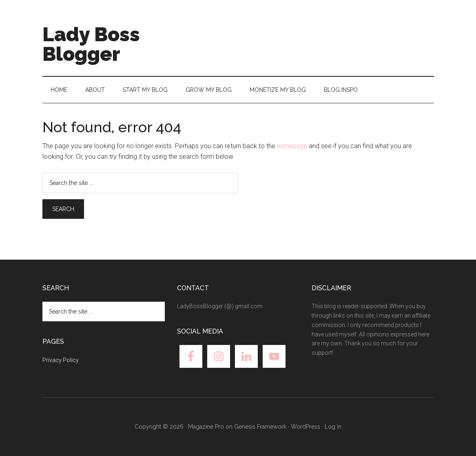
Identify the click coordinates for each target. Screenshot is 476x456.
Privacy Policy (61, 360)
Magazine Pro (206, 427)
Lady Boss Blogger (91, 44)
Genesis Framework (260, 427)
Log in (333, 427)
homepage (292, 146)
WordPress (306, 427)
